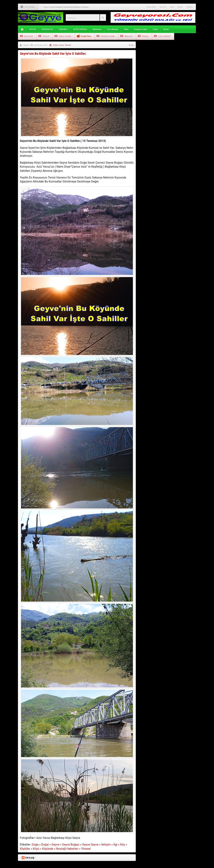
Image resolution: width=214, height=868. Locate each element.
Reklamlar (97, 29)
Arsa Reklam (113, 29)
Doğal (45, 845)
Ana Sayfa (29, 36)
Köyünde (48, 849)
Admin (26, 45)
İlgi (115, 845)
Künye (180, 7)
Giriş (172, 7)
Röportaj (128, 36)
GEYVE (33, 29)
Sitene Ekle (151, 7)
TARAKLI (63, 29)
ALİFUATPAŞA (80, 29)
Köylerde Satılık (108, 36)
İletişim (190, 7)
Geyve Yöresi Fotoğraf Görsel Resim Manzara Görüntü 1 (67, 7)
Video (126, 29)
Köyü (36, 849)
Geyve (61, 45)
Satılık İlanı (86, 36)
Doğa (35, 845)
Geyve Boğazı (71, 845)
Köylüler (25, 849)
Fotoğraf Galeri (141, 29)
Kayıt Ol (163, 7)
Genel (155, 29)
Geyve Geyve (90, 845)
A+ (133, 45)
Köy (122, 845)
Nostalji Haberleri (67, 849)
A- (130, 45)
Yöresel (46, 36)
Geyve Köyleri (164, 36)
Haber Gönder (65, 36)
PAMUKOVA (47, 29)
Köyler (166, 29)
